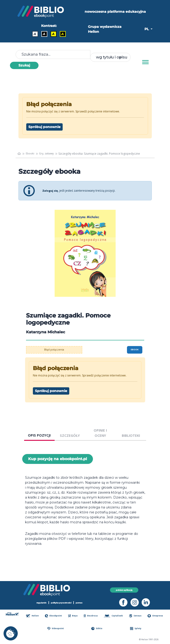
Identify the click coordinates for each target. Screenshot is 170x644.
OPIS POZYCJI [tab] (39, 435)
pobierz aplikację (124, 590)
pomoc (82, 603)
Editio (98, 629)
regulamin (39, 603)
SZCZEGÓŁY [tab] (70, 436)
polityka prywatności (61, 603)
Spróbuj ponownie (44, 127)
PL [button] (147, 29)
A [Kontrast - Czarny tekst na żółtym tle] (53, 34)
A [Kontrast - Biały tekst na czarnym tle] (44, 34)
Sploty (136, 629)
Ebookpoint (55, 616)
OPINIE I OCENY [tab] (100, 433)
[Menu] (145, 62)
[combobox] (110, 57)
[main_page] (20, 154)
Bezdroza (91, 616)
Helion (34, 616)
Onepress (156, 616)
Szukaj (24, 65)
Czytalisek (114, 616)
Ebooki (31, 154)
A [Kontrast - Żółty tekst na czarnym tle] (63, 34)
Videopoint (57, 629)
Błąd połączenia (54, 350)
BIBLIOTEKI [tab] (131, 436)
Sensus (136, 616)
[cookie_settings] (11, 633)
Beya (74, 616)
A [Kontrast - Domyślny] (35, 34)
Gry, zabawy (48, 154)
